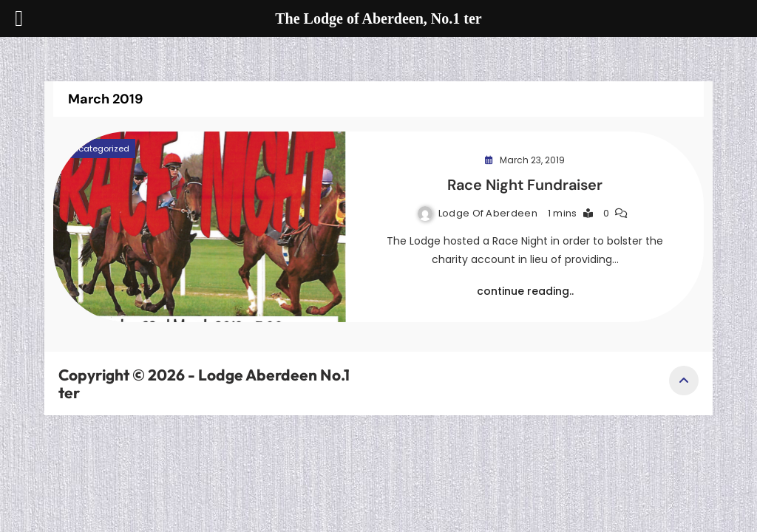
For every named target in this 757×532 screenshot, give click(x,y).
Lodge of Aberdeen (488, 213)
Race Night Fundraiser (525, 185)
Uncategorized (98, 149)
